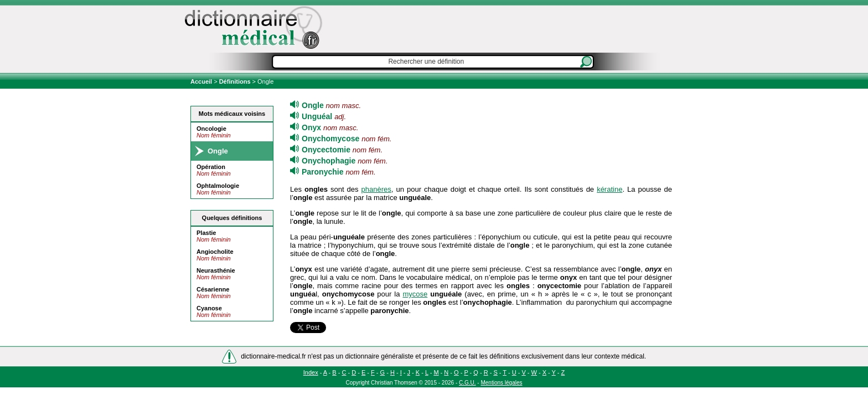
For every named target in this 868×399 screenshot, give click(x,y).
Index (311, 372)
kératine (609, 189)
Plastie (206, 233)
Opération (211, 167)
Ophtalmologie (218, 186)
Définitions (235, 81)
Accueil (202, 81)
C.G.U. (467, 383)
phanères (376, 189)
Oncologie (211, 129)
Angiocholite (215, 252)
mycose (415, 294)
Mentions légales (501, 383)
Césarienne (213, 289)
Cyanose (209, 308)
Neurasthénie (216, 270)
